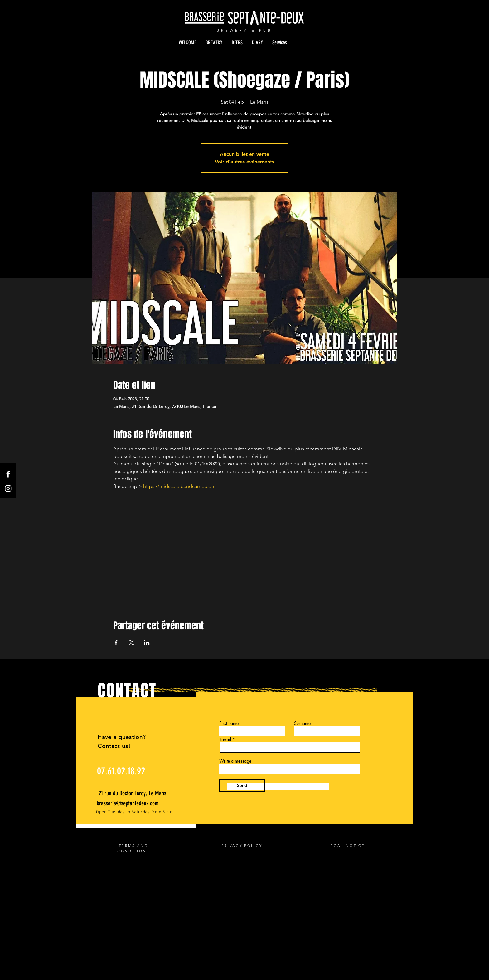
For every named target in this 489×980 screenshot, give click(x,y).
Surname (302, 723)
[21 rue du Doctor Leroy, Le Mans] (133, 793)
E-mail (225, 740)
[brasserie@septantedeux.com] (130, 803)
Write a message (235, 761)
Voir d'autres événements (244, 162)
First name (229, 723)
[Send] (242, 786)
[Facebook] (8, 474)
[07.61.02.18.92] (121, 771)
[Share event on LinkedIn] (147, 643)
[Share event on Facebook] (116, 643)
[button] (214, 42)
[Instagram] (8, 488)
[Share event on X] (131, 643)
